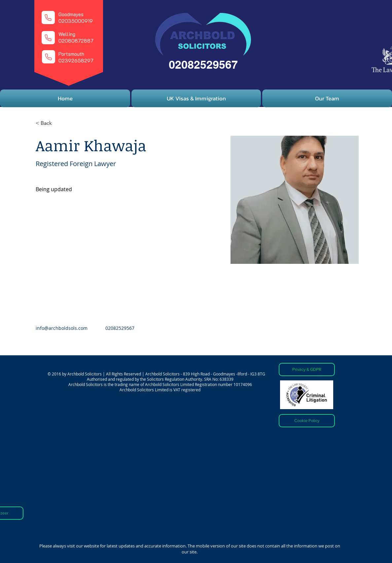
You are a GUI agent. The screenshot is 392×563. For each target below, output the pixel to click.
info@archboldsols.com (62, 328)
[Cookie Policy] (307, 421)
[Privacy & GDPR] (307, 369)
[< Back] (49, 123)
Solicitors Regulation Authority (175, 379)
